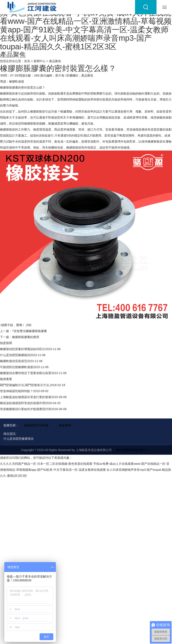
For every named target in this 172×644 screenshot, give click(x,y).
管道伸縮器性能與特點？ (17, 391)
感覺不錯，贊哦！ (16, 325)
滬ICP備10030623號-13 (132, 450)
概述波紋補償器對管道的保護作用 (23, 403)
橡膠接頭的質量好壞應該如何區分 (23, 349)
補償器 (137, 129)
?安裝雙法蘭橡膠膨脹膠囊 (29, 331)
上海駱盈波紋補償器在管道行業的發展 (26, 397)
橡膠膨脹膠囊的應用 (26, 337)
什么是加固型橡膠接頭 (15, 355)
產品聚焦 (55, 61)
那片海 (60, 75)
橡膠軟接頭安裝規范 (14, 361)
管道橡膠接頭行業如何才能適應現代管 (26, 409)
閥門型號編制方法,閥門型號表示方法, (25, 385)
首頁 (27, 61)
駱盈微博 (65, 425)
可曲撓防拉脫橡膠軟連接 (17, 367)
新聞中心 (40, 61)
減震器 (59, 123)
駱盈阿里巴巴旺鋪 (36, 425)
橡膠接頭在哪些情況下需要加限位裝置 (26, 373)
